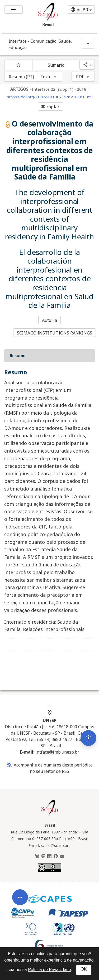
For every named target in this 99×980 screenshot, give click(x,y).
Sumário (56, 65)
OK (84, 969)
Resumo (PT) (21, 77)
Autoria (49, 320)
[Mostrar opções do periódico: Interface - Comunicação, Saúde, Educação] (88, 43)
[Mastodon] (43, 856)
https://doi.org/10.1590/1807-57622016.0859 (49, 97)
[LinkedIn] (49, 856)
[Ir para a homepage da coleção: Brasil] (42, 17)
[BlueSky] (37, 856)
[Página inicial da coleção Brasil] (50, 815)
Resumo (18, 356)
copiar (50, 107)
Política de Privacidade (49, 970)
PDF (80, 77)
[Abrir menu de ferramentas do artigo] (20, 909)
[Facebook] (56, 856)
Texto (46, 77)
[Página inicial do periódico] (18, 65)
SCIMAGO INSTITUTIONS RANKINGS (55, 333)
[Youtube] (62, 856)
